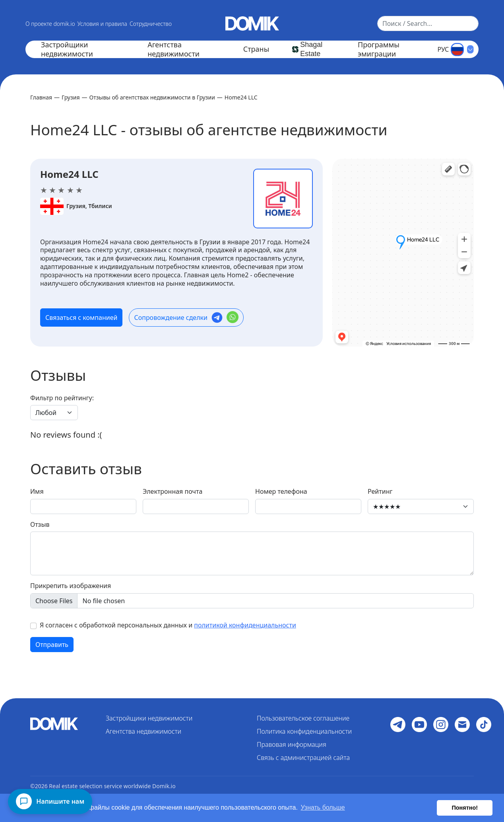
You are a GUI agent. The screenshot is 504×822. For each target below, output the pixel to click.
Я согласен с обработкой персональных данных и (168, 625)
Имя (37, 492)
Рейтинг (380, 492)
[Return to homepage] (252, 23)
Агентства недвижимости (173, 49)
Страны (256, 49)
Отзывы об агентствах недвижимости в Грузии (152, 97)
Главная (41, 97)
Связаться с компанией (81, 318)
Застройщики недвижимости (67, 49)
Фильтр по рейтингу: (62, 398)
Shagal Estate (311, 49)
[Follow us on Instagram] (441, 725)
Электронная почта (173, 492)
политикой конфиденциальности (245, 625)
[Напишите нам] (50, 801)
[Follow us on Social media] (398, 725)
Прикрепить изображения (71, 586)
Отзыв (40, 525)
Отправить (52, 645)
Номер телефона (281, 492)
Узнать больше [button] (323, 807)
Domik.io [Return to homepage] (164, 786)
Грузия (71, 97)
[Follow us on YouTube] (419, 725)
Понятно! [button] (465, 808)
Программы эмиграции (379, 49)
